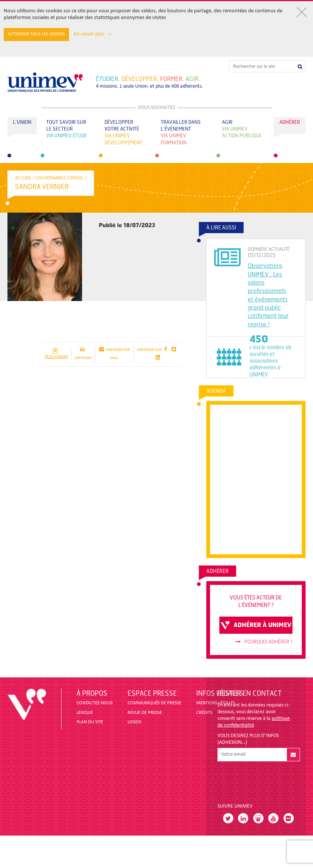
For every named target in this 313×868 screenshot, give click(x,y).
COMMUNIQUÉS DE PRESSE (154, 703)
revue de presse (145, 713)
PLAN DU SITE (90, 722)
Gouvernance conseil (60, 178)
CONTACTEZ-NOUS (95, 703)
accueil (23, 178)
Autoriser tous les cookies (36, 34)
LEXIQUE (85, 713)
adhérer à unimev (256, 625)
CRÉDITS (204, 713)
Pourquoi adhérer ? (264, 642)
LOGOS (134, 722)
